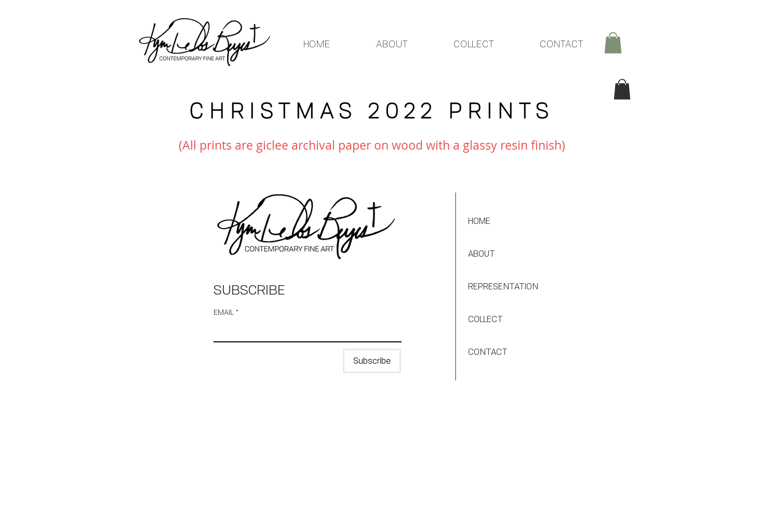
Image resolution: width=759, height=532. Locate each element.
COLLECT (485, 319)
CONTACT (488, 352)
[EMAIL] (304, 331)
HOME (479, 221)
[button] (613, 43)
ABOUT (482, 254)
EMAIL (226, 312)
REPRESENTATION (503, 286)
